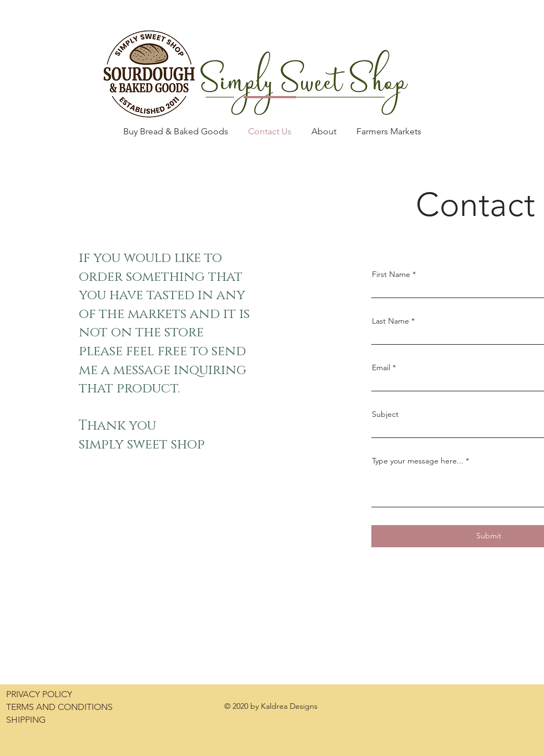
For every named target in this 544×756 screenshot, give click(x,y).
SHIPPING (26, 720)
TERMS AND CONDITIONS (59, 707)
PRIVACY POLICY (39, 694)
